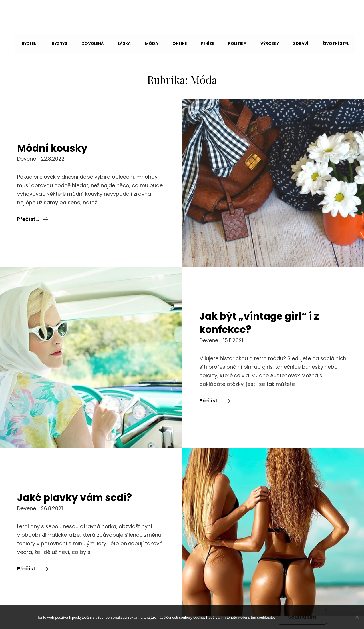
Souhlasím (302, 617)
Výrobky (252, 42)
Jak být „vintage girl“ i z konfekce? (264, 304)
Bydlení (22, 42)
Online (165, 42)
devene (27, 140)
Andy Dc (27, 12)
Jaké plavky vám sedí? (79, 479)
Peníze (192, 42)
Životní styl (315, 42)
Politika (220, 42)
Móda (139, 42)
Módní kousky (55, 129)
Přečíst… (33, 201)
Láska (113, 42)
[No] (357, 617)
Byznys (51, 42)
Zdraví (281, 42)
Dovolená (82, 42)
